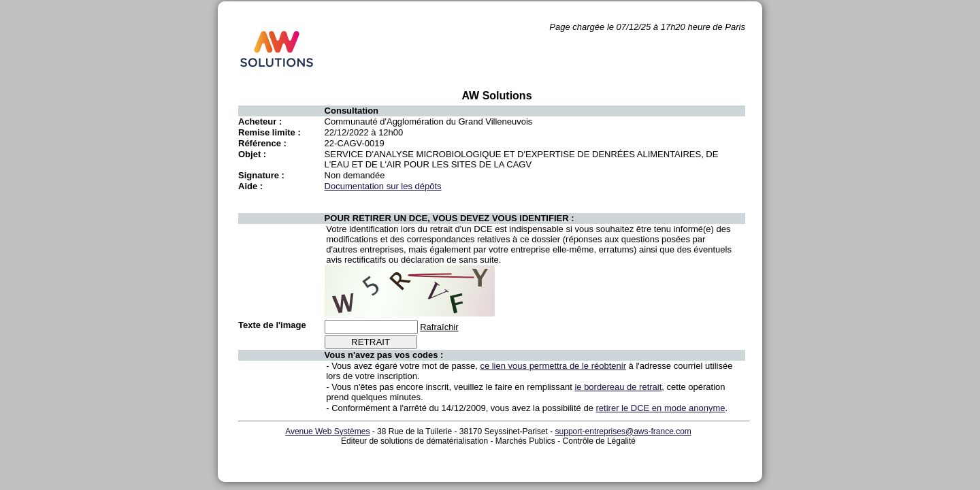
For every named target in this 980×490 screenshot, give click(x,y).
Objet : (252, 154)
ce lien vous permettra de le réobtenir (553, 366)
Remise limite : (269, 132)
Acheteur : (260, 121)
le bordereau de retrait (618, 387)
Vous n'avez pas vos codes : (384, 355)
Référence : (262, 143)
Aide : (250, 186)
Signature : (261, 175)
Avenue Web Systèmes (327, 431)
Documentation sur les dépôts (383, 186)
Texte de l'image (272, 325)
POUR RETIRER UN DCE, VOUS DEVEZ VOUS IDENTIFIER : (450, 218)
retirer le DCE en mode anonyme (661, 408)
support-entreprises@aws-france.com (623, 431)
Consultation (352, 111)
